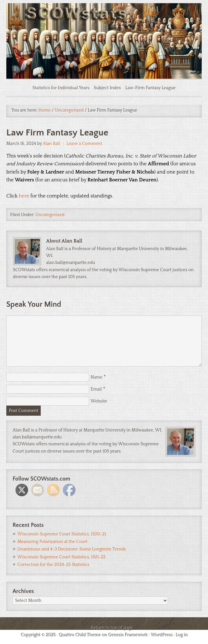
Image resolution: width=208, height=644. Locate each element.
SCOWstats (104, 22)
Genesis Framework (128, 635)
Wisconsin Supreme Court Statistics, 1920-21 (62, 534)
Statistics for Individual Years (61, 88)
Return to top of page (112, 628)
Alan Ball (51, 144)
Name (96, 377)
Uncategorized (50, 215)
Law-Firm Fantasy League (151, 88)
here (24, 196)
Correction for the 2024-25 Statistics (53, 565)
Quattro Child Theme (79, 635)
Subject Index (107, 88)
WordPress (161, 635)
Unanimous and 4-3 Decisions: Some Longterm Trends (72, 549)
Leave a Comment (84, 144)
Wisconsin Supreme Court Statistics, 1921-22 (61, 557)
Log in (181, 635)
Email (96, 389)
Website (99, 401)
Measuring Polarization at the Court (52, 542)
